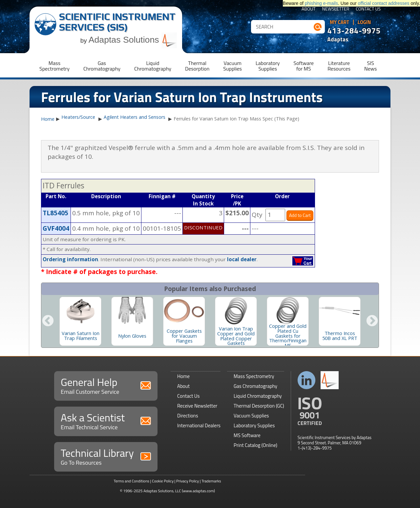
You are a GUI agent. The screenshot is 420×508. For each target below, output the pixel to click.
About (309, 9)
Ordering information (70, 259)
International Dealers (199, 425)
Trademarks (211, 481)
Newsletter (336, 9)
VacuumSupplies (232, 66)
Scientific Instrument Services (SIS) (117, 22)
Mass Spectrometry (254, 376)
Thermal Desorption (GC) (259, 406)
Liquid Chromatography (258, 396)
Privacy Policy (188, 481)
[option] (80, 321)
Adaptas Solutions (133, 40)
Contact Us (368, 9)
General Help (106, 385)
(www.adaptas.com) (198, 491)
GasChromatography (102, 66)
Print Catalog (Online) (255, 445)
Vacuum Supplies (251, 416)
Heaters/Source (78, 117)
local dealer (242, 259)
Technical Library (106, 456)
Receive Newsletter (197, 406)
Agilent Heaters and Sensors (135, 117)
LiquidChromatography (153, 66)
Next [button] (372, 321)
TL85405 (55, 213)
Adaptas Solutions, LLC (162, 491)
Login (364, 22)
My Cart (339, 22)
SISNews (370, 66)
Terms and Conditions (131, 481)
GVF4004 (56, 228)
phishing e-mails (321, 3)
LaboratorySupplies (268, 66)
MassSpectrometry (54, 66)
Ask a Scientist (106, 421)
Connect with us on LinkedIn (307, 380)
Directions (188, 416)
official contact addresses (384, 3)
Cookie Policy (163, 481)
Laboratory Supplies (254, 425)
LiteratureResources (339, 66)
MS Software (247, 435)
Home (48, 119)
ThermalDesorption (197, 66)
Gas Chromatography (255, 386)
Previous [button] (48, 321)
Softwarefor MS (304, 66)
